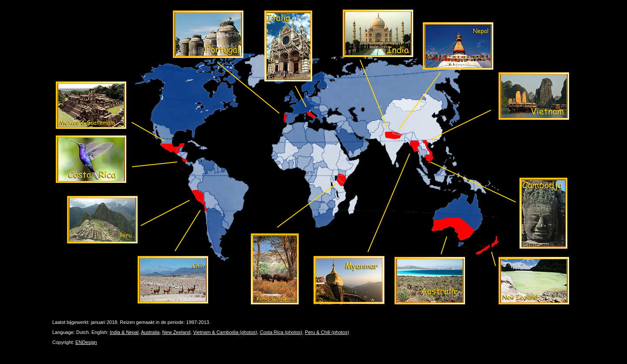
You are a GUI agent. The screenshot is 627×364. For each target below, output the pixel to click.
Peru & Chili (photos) (327, 332)
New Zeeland (177, 332)
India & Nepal (124, 332)
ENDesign (86, 342)
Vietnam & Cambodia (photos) (225, 332)
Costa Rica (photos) (281, 332)
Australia (150, 332)
